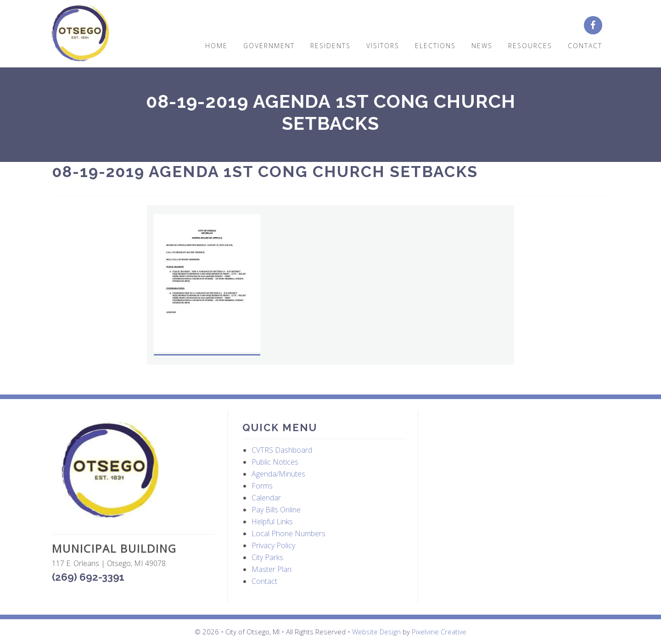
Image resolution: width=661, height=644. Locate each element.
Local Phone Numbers (288, 533)
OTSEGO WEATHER (515, 454)
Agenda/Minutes (278, 474)
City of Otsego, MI (81, 33)
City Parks (267, 557)
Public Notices (275, 462)
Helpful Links (272, 522)
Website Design (376, 632)
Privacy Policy (273, 545)
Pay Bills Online (276, 510)
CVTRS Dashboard (282, 450)
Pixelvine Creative (439, 632)
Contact (264, 581)
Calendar (266, 498)
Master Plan (272, 569)
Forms (262, 486)
